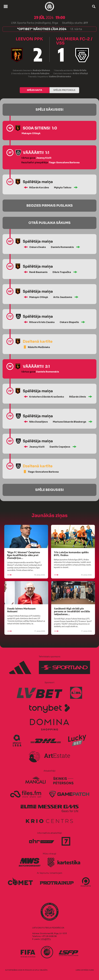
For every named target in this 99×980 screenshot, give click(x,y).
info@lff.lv (46, 939)
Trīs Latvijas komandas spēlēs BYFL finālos (71, 554)
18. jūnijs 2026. (26, 575)
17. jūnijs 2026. (26, 631)
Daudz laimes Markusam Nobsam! (21, 610)
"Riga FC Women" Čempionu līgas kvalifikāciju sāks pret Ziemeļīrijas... (24, 555)
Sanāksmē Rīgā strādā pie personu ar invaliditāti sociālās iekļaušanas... (72, 611)
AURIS (91, 970)
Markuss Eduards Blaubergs (69, 422)
